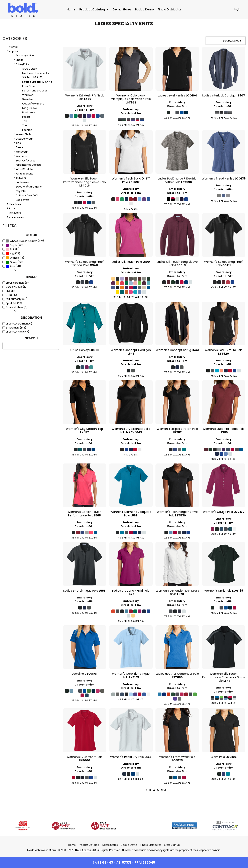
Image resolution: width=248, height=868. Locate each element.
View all (14, 47)
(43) (14, 262)
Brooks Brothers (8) (17, 283)
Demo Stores (110, 845)
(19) (13, 249)
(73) (13, 254)
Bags (12, 208)
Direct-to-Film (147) (17, 332)
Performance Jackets (29, 165)
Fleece (19, 147)
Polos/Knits (22, 64)
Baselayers (22, 200)
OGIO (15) (11, 295)
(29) (14, 245)
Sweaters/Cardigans (29, 187)
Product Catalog (89, 845)
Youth (26, 125)
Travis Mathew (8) (17, 307)
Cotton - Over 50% (27, 195)
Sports (20, 60)
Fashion (27, 130)
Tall (24, 121)
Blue (12, 266)
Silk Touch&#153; (33, 77)
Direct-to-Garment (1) (19, 324)
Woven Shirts (24, 134)
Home (72, 845)
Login (237, 9)
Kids (18, 143)
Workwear (28, 95)
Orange (14, 258)
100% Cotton (30, 69)
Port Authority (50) (16, 299)
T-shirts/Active (25, 55)
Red (12, 254)
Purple (13, 245)
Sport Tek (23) (14, 303)
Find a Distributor (151, 845)
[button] (94, 9)
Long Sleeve (29, 108)
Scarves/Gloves (25, 161)
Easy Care (28, 86)
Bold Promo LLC (86, 850)
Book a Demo (129, 845)
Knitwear (21, 178)
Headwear (15, 204)
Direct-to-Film (85, 110)
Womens (21, 156)
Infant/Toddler (25, 169)
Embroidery (85, 106)
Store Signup (172, 845)
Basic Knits (29, 112)
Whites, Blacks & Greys (24, 241)
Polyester (21, 191)
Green (13, 262)
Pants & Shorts (24, 174)
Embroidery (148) (16, 328)
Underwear (22, 182)
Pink (12, 249)
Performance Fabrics (35, 91)
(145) (25, 241)
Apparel (14, 51)
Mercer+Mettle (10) (17, 287)
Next (164, 790)
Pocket (26, 117)
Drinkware (15, 213)
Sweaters (28, 99)
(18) (15, 258)
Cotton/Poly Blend (33, 104)
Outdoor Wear (24, 139)
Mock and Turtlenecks (36, 73)
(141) (13, 266)
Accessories (16, 217)
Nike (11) (10, 291)
